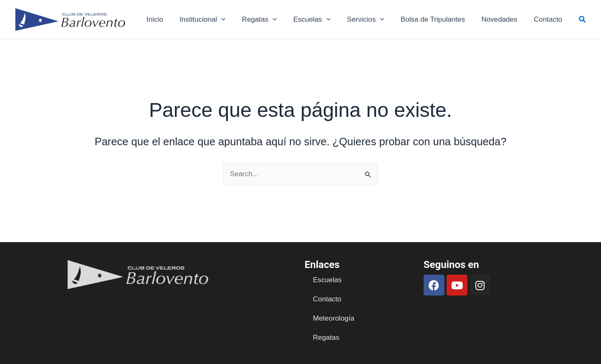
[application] (236, 20)
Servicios (374, 20)
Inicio (172, 19)
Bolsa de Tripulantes (439, 19)
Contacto (549, 19)
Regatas (272, 20)
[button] (583, 20)
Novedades (503, 19)
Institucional (217, 20)
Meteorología (334, 318)
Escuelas (322, 20)
